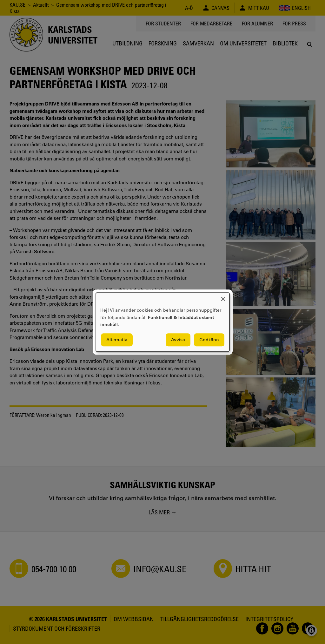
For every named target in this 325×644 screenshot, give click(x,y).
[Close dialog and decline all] (223, 297)
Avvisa (178, 340)
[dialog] (163, 322)
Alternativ (117, 340)
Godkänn (209, 340)
